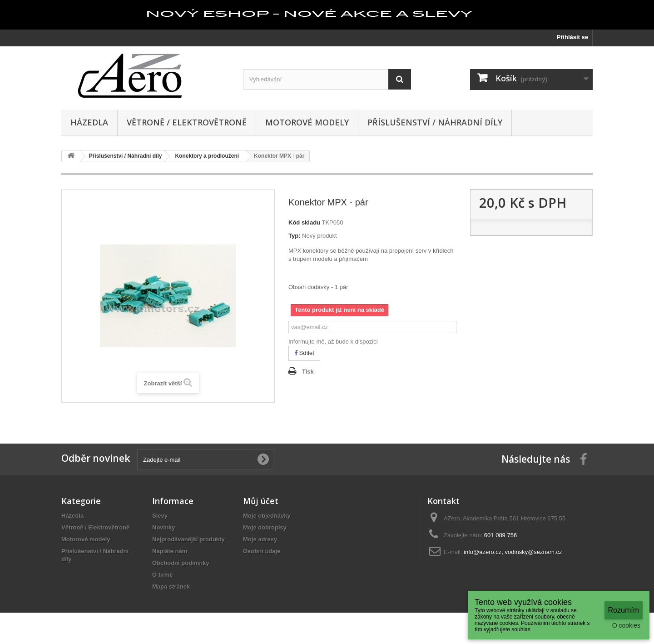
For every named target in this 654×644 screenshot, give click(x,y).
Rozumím (624, 610)
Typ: (294, 236)
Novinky (164, 527)
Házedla (89, 122)
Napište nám (170, 551)
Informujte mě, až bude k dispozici (333, 342)
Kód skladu (304, 222)
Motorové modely (307, 122)
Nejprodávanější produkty (188, 539)
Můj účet (261, 501)
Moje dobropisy (265, 527)
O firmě (163, 575)
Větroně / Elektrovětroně (187, 122)
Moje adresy (260, 539)
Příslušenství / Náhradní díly (435, 122)
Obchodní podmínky (181, 563)
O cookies (626, 625)
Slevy (160, 516)
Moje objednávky (267, 516)
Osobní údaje (262, 551)
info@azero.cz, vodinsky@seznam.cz (513, 552)
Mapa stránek (171, 587)
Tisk (308, 372)
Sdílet (304, 353)
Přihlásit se (572, 37)
